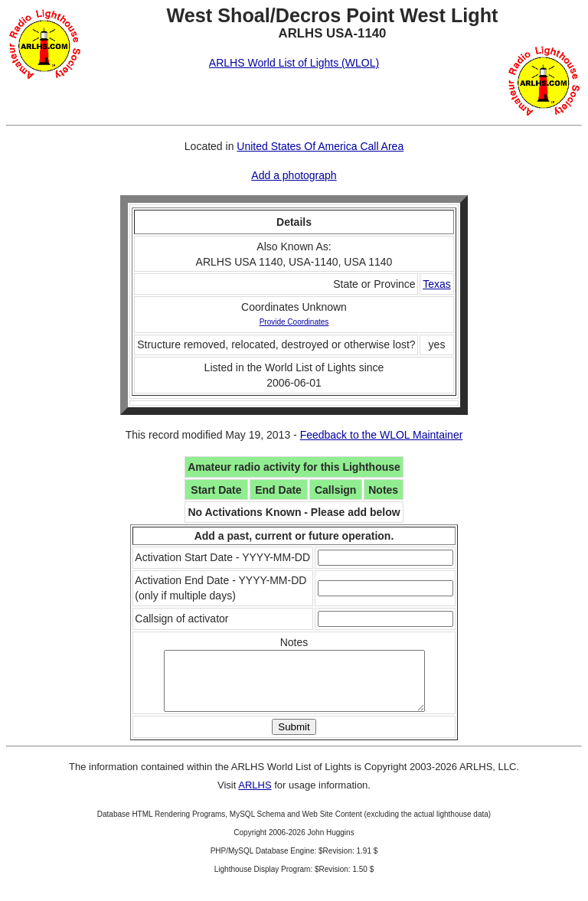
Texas (437, 284)
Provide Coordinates (294, 322)
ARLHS (255, 797)
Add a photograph (294, 175)
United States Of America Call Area (320, 146)
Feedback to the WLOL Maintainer (382, 435)
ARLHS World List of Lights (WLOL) (294, 63)
